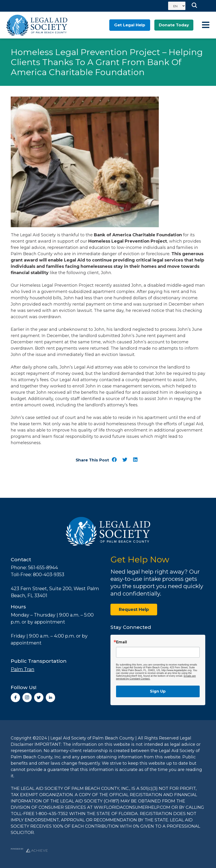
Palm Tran (23, 669)
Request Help (134, 610)
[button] (114, 460)
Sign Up (158, 691)
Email (122, 642)
